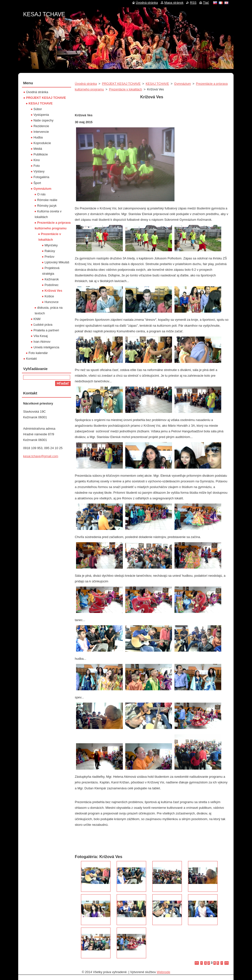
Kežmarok (52, 279)
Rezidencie (41, 126)
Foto (37, 166)
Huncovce (52, 302)
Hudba (38, 137)
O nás (41, 194)
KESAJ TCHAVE (157, 84)
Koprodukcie (42, 143)
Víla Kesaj (41, 336)
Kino (37, 160)
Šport (37, 183)
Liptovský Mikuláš (57, 262)
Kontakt (31, 359)
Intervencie (41, 132)
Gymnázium (182, 84)
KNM (37, 319)
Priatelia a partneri (46, 330)
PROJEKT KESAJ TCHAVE (121, 84)
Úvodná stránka (86, 84)
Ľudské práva (43, 325)
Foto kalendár (38, 353)
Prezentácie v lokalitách (126, 89)
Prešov (49, 257)
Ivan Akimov (42, 342)
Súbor (38, 109)
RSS (193, 3)
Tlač (206, 3)
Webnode (164, 972)
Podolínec (52, 285)
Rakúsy (50, 251)
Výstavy (39, 171)
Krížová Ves (53, 291)
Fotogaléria (41, 177)
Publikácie (41, 154)
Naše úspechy (43, 120)
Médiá (38, 149)
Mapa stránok (174, 3)
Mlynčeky (51, 245)
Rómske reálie (47, 200)
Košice (49, 296)
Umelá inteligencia (46, 347)
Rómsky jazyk (47, 206)
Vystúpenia (41, 115)
